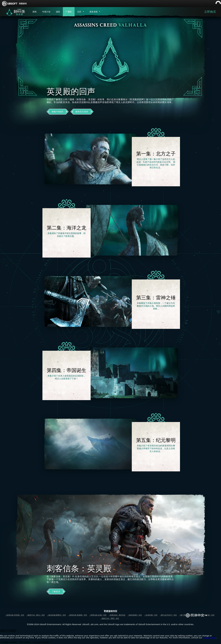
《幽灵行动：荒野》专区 (110, 618)
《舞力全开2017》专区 (168, 615)
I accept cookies (41, 642)
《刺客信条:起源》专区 (98, 615)
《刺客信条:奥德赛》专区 (77, 615)
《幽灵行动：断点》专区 (36, 615)
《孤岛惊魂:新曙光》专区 (56, 615)
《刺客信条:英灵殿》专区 (15, 615)
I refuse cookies (9, 642)
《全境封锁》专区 (151, 615)
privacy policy (209, 638)
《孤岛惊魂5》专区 (135, 615)
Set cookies (25, 642)
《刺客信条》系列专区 (117, 615)
